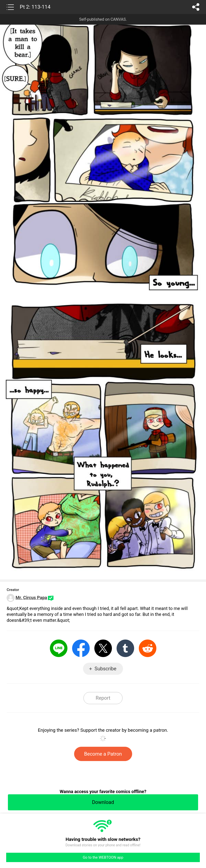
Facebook (81, 648)
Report (103, 698)
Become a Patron (103, 754)
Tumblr (125, 648)
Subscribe (105, 669)
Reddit (148, 648)
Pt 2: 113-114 (35, 7)
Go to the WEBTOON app (103, 857)
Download (103, 802)
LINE (59, 648)
